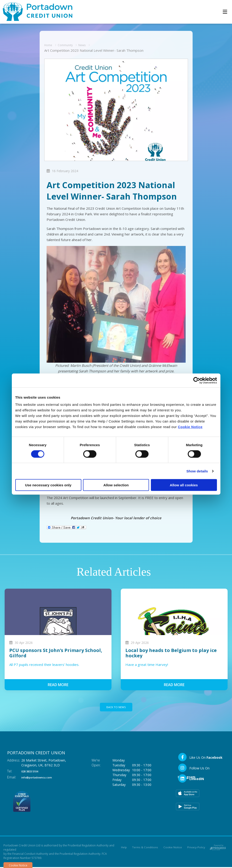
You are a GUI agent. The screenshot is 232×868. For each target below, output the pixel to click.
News (88, 45)
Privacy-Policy (196, 848)
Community (69, 45)
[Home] (35, 12)
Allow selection (116, 485)
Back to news (116, 707)
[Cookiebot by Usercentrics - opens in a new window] (197, 380)
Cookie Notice (190, 427)
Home (49, 45)
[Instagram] (200, 769)
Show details (197, 471)
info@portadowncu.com (41, 778)
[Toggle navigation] (225, 12)
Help (123, 848)
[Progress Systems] (218, 847)
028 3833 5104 (32, 772)
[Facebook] (200, 758)
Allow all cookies (184, 485)
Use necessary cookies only (48, 485)
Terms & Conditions (145, 848)
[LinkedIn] (191, 779)
